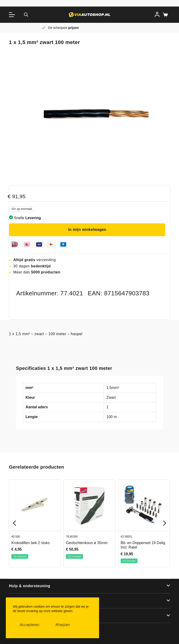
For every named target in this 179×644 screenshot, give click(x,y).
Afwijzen (63, 625)
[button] (89, 586)
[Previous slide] (14, 523)
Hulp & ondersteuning (29, 586)
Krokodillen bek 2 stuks (31, 543)
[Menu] (13, 15)
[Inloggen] (157, 14)
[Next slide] (165, 523)
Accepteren (29, 625)
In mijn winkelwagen (87, 230)
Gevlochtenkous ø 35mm (87, 543)
